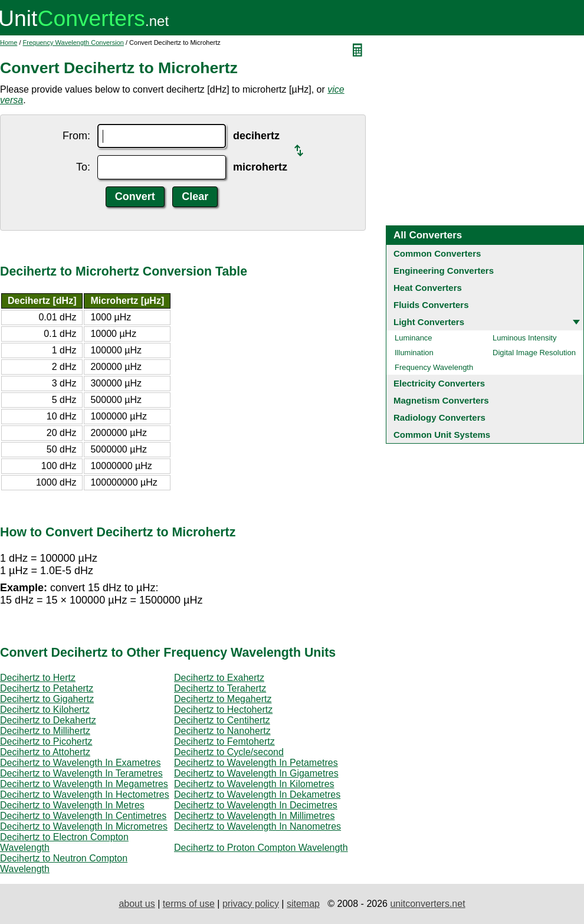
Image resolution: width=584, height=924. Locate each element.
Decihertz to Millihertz (45, 731)
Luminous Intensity (524, 338)
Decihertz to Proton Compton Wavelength (261, 848)
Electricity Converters (439, 383)
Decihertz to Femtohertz (224, 741)
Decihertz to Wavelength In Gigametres (256, 773)
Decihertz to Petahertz (47, 688)
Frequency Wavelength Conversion (73, 42)
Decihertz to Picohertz (46, 741)
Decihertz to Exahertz (219, 678)
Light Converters (429, 322)
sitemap (303, 904)
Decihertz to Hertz (38, 678)
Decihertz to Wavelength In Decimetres (256, 805)
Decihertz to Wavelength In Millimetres (254, 816)
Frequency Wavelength (434, 367)
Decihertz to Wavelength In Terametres (81, 773)
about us (137, 904)
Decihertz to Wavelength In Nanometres (257, 826)
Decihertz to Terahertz (220, 688)
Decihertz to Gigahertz (47, 699)
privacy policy (251, 904)
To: (83, 167)
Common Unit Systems (442, 435)
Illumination (414, 353)
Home (9, 42)
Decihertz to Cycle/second (229, 752)
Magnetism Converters (441, 400)
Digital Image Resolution (534, 353)
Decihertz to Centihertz (222, 720)
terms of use (189, 904)
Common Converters (437, 253)
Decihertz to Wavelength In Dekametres (257, 794)
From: (76, 136)
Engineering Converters (444, 271)
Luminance (414, 338)
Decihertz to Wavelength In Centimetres (83, 816)
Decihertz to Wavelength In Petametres (256, 763)
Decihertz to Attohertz (45, 752)
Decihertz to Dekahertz (48, 720)
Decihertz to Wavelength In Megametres (84, 784)
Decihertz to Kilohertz (45, 710)
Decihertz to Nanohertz (222, 731)
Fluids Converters (431, 305)
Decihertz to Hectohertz (223, 710)
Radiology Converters (439, 417)
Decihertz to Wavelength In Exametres (80, 763)
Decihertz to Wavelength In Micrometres (84, 826)
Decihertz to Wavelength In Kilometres (254, 784)
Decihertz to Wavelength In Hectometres (85, 794)
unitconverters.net (427, 904)
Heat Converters (428, 288)
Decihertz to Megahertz (223, 699)
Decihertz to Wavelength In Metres (72, 805)
